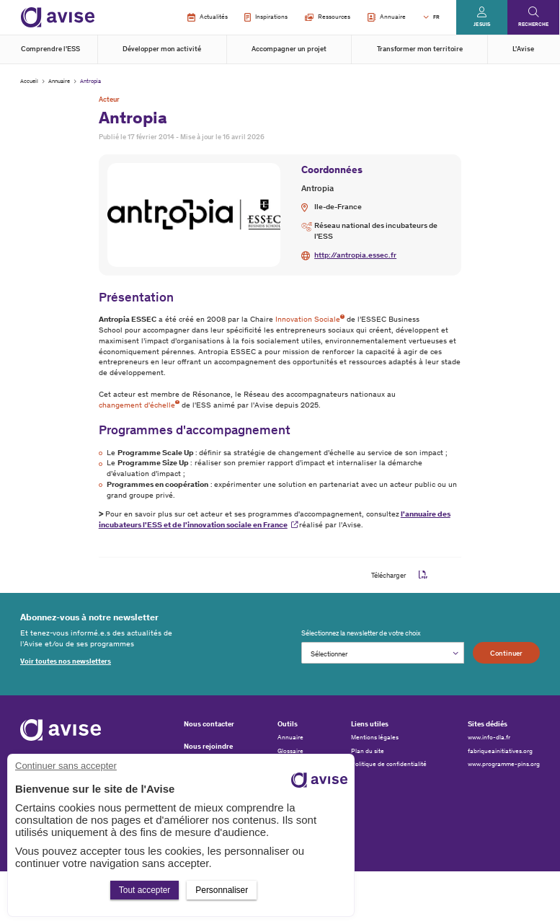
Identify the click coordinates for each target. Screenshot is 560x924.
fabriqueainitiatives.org (500, 751)
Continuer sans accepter (66, 766)
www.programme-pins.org (504, 764)
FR (436, 17)
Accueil (29, 81)
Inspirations (266, 17)
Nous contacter (209, 724)
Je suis (482, 24)
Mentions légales (375, 737)
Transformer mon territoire (420, 49)
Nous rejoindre (208, 746)
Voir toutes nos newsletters (66, 661)
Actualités (207, 17)
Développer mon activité (162, 49)
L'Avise (523, 49)
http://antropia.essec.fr (355, 255)
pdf (423, 575)
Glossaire (290, 751)
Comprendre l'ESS (50, 49)
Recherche (533, 24)
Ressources (328, 17)
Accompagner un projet (289, 49)
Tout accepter (145, 890)
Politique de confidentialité (389, 764)
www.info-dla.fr (489, 737)
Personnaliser (222, 890)
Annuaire (387, 17)
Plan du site (368, 751)
